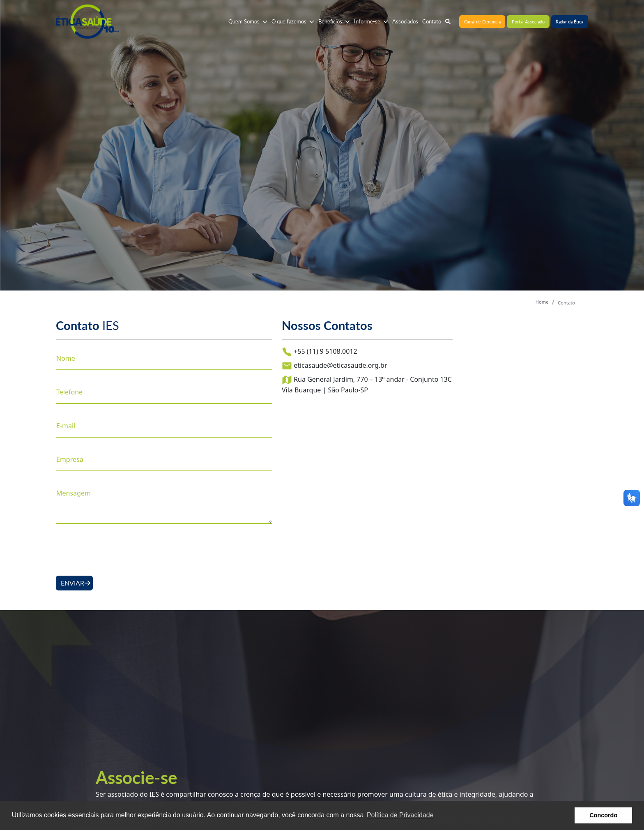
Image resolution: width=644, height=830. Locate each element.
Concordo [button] (603, 815)
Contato (566, 303)
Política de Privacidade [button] (400, 815)
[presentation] (118, 550)
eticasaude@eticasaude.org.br (335, 366)
